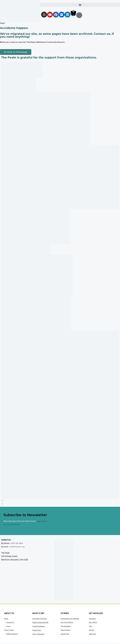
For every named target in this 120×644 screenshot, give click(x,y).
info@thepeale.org (17, 547)
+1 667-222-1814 (16, 543)
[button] (80, 5)
